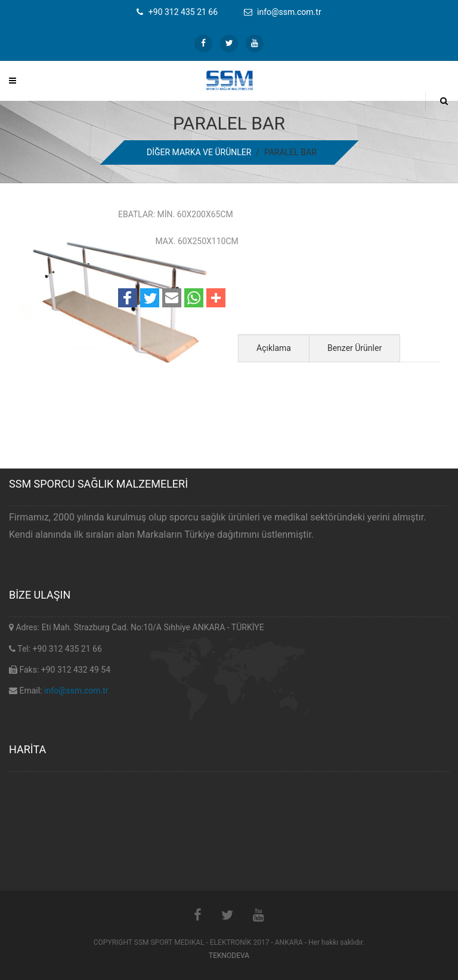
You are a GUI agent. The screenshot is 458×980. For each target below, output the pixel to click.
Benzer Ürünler (355, 348)
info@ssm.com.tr (76, 691)
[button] (128, 298)
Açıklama (274, 348)
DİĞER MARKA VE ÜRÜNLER (199, 152)
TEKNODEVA (229, 956)
